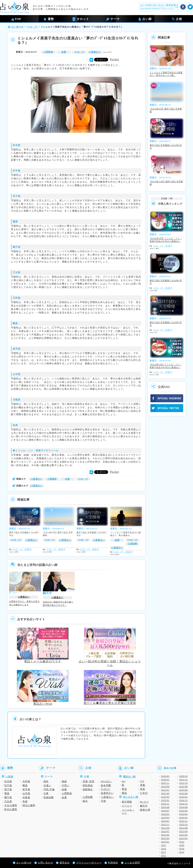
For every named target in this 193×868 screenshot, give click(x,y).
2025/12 (183, 780)
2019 (164, 849)
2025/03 (165, 797)
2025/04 (183, 793)
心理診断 (133, 544)
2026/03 (165, 776)
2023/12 (183, 821)
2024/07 (165, 811)
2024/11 (165, 804)
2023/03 (165, 838)
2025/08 (183, 787)
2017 (164, 852)
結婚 (117, 540)
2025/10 (183, 783)
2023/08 (183, 828)
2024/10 (183, 804)
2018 (182, 849)
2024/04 (183, 814)
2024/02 (183, 818)
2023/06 (183, 831)
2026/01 (165, 780)
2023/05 (165, 835)
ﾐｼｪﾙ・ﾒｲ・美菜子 (22, 549)
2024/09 (165, 807)
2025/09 (165, 787)
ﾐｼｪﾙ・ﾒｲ (79, 52)
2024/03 (165, 818)
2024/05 (165, 814)
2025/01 (165, 800)
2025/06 (183, 790)
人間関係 (48, 52)
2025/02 (183, 797)
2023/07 (165, 831)
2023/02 (183, 838)
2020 (182, 845)
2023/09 (165, 828)
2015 (164, 856)
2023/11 (165, 825)
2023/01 (165, 842)
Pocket (115, 59)
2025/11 (165, 783)
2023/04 (183, 835)
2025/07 (165, 790)
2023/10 (183, 825)
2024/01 (165, 821)
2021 (164, 845)
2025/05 (165, 793)
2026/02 (183, 776)
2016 (182, 852)
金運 (64, 52)
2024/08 (183, 807)
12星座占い (95, 52)
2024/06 (183, 811)
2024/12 (183, 800)
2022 (182, 842)
